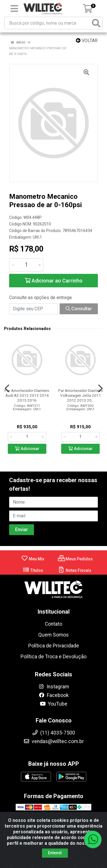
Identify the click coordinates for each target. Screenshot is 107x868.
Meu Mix (33, 559)
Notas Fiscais (75, 570)
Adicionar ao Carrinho (54, 281)
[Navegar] (7, 388)
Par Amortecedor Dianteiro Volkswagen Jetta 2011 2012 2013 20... (81, 395)
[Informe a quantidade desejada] (26, 265)
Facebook (54, 695)
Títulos (33, 570)
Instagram (54, 687)
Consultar (79, 309)
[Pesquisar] (96, 23)
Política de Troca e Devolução (53, 657)
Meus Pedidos (75, 559)
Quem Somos (53, 635)
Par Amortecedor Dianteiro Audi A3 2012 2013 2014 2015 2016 (27, 395)
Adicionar (27, 449)
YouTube (53, 704)
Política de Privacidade (54, 646)
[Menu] (14, 9)
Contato (53, 624)
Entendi (55, 853)
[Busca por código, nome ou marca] (48, 23)
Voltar (87, 41)
